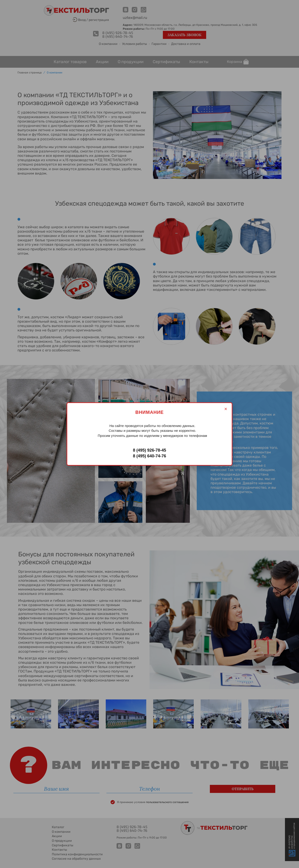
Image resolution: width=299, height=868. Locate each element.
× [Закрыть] (226, 409)
